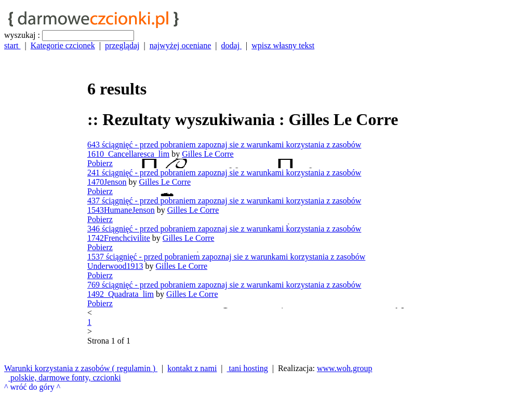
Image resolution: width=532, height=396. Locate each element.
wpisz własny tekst (283, 45)
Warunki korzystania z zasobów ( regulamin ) (81, 368)
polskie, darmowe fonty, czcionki (65, 378)
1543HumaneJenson (121, 210)
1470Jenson (107, 182)
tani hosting (248, 368)
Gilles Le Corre (208, 154)
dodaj (232, 45)
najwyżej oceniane (181, 45)
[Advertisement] (46, 206)
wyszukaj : (22, 35)
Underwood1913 (115, 266)
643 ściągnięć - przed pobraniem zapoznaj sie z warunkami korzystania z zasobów (224, 145)
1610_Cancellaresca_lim (128, 154)
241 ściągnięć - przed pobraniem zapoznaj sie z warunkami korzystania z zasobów (224, 173)
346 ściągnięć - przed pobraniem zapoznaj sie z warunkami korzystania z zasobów (224, 229)
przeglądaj (122, 45)
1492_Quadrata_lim (121, 294)
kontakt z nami (192, 368)
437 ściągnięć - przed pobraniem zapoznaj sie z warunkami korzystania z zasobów (224, 201)
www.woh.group (345, 368)
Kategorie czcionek (63, 45)
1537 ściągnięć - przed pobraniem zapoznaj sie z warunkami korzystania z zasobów (226, 257)
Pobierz (100, 163)
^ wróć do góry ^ (32, 387)
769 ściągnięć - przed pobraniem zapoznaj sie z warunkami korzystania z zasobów (224, 285)
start (12, 45)
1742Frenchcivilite (119, 238)
